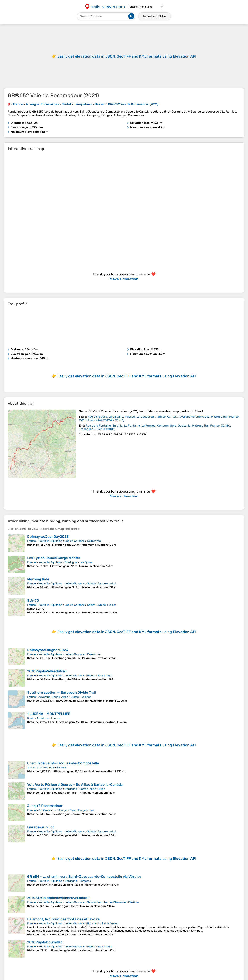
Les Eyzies (86, 562)
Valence (86, 697)
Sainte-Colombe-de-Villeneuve (106, 902)
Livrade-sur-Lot (41, 827)
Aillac (102, 789)
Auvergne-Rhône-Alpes (53, 697)
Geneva (49, 768)
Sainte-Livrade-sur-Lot (102, 584)
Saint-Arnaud (110, 924)
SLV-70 (33, 601)
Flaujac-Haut (86, 810)
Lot (55, 810)
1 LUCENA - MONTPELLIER (49, 714)
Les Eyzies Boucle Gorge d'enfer (54, 558)
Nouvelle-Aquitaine (50, 541)
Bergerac (85, 881)
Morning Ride (38, 579)
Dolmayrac (94, 541)
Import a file (155, 16)
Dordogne (71, 562)
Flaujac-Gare (67, 810)
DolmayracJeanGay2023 (48, 537)
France (31, 541)
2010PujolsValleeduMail (47, 671)
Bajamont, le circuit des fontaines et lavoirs (63, 919)
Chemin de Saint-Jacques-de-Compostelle (63, 763)
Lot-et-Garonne (75, 541)
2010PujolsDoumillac (45, 942)
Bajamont (93, 924)
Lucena (56, 718)
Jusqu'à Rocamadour (45, 806)
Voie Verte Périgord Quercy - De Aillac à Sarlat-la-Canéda (75, 785)
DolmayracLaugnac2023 (48, 650)
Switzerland (34, 768)
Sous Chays (105, 676)
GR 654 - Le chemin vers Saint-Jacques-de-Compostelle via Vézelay (84, 877)
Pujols (91, 676)
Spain (31, 718)
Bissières (134, 902)
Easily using (127, 56)
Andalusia (43, 718)
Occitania (44, 810)
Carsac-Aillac (88, 789)
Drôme (75, 697)
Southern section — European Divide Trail (62, 693)
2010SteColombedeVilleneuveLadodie (59, 898)
